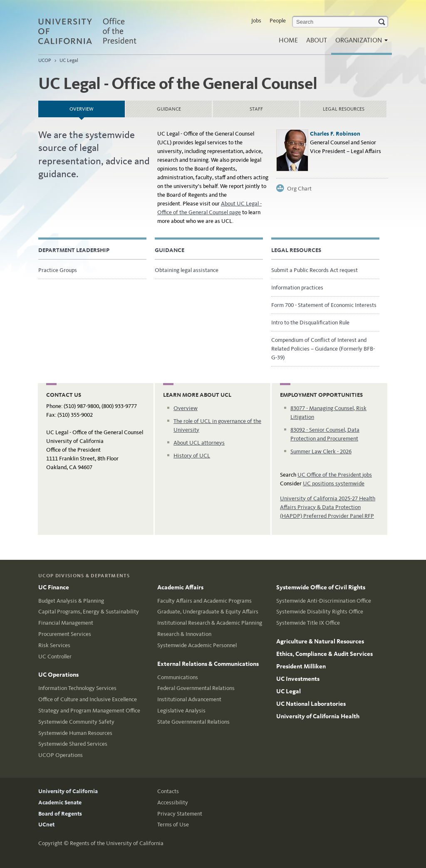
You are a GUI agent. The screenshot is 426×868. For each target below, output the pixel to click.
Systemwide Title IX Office (308, 623)
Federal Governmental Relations (196, 688)
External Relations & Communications (208, 664)
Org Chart (299, 189)
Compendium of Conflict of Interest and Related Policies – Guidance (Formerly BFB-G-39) (323, 349)
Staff (256, 109)
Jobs (256, 21)
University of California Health (318, 716)
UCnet (46, 825)
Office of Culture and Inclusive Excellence (88, 699)
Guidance (169, 109)
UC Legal (69, 60)
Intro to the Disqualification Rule (310, 323)
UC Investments (298, 679)
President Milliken (301, 666)
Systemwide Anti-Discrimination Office (324, 601)
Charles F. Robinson (335, 134)
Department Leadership (74, 250)
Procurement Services (65, 634)
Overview (97, 106)
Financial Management (66, 623)
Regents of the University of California (117, 843)
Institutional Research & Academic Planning (210, 623)
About (317, 40)
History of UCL (192, 456)
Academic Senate (60, 802)
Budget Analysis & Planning (71, 601)
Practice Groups (58, 270)
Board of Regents (60, 814)
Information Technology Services (77, 688)
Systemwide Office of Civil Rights (321, 587)
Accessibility (173, 802)
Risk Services (54, 645)
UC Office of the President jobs (335, 475)
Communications (178, 677)
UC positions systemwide (334, 483)
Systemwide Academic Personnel (197, 645)
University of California (68, 791)
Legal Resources (344, 109)
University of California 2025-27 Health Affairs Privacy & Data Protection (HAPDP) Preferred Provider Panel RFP (328, 507)
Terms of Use (173, 825)
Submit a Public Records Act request (315, 270)
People (278, 21)
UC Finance (54, 587)
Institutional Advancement (189, 699)
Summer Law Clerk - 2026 (321, 451)
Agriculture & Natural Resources (320, 641)
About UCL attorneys (199, 443)
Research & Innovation (184, 634)
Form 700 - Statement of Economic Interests (324, 305)
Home (288, 40)
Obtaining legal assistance (187, 270)
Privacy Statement (180, 814)
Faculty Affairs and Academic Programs (204, 601)
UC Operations (58, 675)
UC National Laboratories (311, 704)
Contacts (168, 791)
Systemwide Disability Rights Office (320, 612)
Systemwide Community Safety (76, 722)
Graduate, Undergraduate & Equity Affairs (208, 612)
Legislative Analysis (181, 711)
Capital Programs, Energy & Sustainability (89, 612)
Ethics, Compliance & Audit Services (324, 654)
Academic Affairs (180, 587)
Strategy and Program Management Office (89, 711)
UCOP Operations (61, 755)
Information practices (297, 288)
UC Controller (55, 657)
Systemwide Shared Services (73, 744)
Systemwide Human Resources (75, 733)
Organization (359, 43)
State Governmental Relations (193, 722)
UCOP (45, 60)
